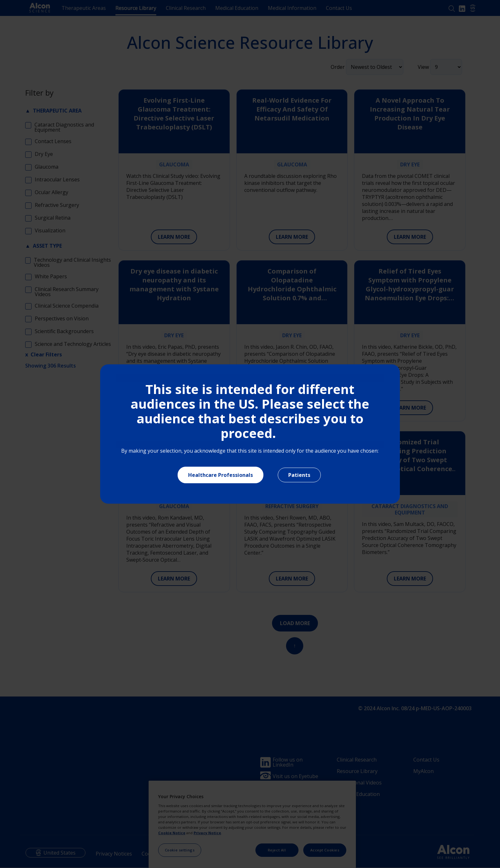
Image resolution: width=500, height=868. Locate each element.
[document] (250, 434)
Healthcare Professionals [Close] (221, 475)
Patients (299, 475)
